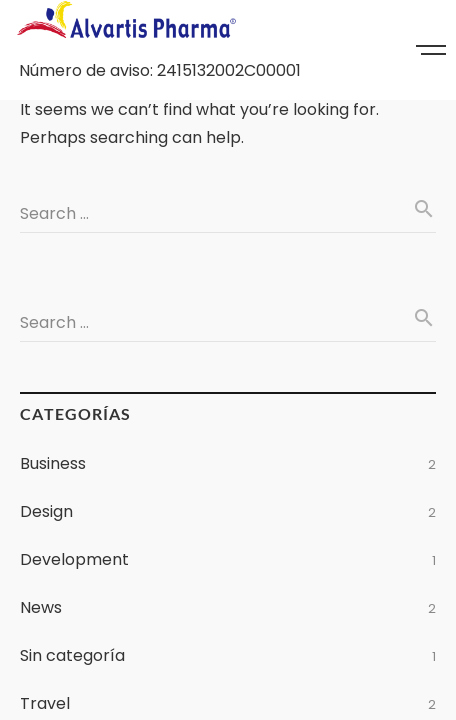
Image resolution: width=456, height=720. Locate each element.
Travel (45, 703)
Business (53, 463)
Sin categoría (72, 655)
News (41, 607)
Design (46, 511)
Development (74, 559)
